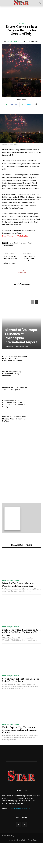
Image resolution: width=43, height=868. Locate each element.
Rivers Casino (8, 246)
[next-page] (37, 302)
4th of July (13, 243)
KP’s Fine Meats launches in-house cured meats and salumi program (10, 260)
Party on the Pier (25, 243)
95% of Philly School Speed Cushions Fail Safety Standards (13, 374)
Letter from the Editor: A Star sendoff (29, 258)
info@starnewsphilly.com (20, 834)
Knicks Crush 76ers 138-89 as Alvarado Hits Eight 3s (15, 389)
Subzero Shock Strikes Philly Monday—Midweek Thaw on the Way (14, 419)
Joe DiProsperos (13, 41)
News (22, 23)
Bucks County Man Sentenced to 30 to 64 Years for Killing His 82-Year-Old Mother (15, 359)
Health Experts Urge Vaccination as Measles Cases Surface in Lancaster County (14, 404)
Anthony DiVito (10, 346)
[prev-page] (33, 302)
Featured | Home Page (11, 606)
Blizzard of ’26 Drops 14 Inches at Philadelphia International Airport (21, 336)
